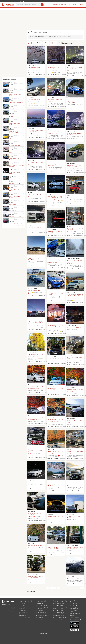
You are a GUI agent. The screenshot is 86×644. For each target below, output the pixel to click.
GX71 (11, 123)
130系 (11, 102)
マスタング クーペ (72, 355)
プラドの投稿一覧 (40, 610)
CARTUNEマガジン (74, 605)
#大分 (72, 167)
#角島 (29, 290)
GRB (17, 183)
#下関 (72, 357)
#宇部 (52, 100)
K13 (19, 86)
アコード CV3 (31, 481)
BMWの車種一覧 (22, 616)
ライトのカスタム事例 (58, 610)
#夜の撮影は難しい (74, 69)
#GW (41, 195)
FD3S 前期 (15, 165)
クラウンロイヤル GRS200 (73, 259)
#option (49, 485)
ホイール (38, 43)
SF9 (13, 145)
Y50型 (11, 189)
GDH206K (12, 132)
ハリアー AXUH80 (52, 229)
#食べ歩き (55, 262)
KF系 (14, 196)
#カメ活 (29, 69)
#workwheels (51, 231)
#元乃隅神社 (34, 290)
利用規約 (72, 612)
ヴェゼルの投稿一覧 (40, 617)
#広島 (71, 263)
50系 (20, 216)
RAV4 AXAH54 (31, 256)
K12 (16, 86)
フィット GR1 (71, 576)
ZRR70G (21, 115)
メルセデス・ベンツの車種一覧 (26, 617)
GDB (13, 183)
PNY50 (11, 190)
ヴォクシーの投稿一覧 (41, 614)
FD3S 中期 (21, 165)
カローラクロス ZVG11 (73, 545)
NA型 (21, 223)
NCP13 (11, 152)
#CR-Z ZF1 (36, 195)
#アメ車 (76, 357)
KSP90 (15, 151)
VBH (13, 108)
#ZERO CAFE (71, 518)
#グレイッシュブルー (37, 258)
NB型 (11, 223)
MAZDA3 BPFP (71, 163)
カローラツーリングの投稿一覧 (43, 616)
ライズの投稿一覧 (40, 609)
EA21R (15, 204)
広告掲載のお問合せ (74, 617)
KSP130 (11, 151)
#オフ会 (29, 258)
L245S (15, 210)
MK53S (19, 94)
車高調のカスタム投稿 (58, 609)
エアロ (46, 43)
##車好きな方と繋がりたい (73, 261)
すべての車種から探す (19, 226)
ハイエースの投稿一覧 (41, 612)
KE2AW (18, 196)
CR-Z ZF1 (30, 193)
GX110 (11, 174)
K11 (13, 86)
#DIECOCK (30, 450)
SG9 (19, 145)
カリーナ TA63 (51, 482)
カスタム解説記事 (80, 5)
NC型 (14, 223)
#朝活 (34, 356)
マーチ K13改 (70, 66)
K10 (10, 86)
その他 (66, 43)
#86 (48, 293)
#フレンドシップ (78, 165)
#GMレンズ (40, 68)
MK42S (15, 94)
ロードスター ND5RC (33, 288)
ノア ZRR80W (51, 194)
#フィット (50, 261)
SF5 (10, 145)
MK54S (11, 96)
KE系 (10, 196)
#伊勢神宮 (50, 262)
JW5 (10, 138)
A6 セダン (30, 225)
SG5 (16, 145)
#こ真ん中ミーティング (76, 101)
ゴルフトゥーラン (32, 66)
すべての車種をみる (40, 619)
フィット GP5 (71, 99)
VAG (10, 108)
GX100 (14, 123)
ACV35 (15, 158)
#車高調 (69, 547)
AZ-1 (69, 196)
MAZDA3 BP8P (71, 419)
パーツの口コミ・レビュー (70, 5)
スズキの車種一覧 (23, 612)
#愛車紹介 (30, 449)
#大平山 (39, 100)
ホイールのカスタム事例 (58, 604)
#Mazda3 (80, 421)
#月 (61, 100)
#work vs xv (57, 231)
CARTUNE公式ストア (75, 607)
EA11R (11, 204)
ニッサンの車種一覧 (23, 605)
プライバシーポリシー (75, 614)
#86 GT (74, 228)
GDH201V (17, 131)
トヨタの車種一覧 (23, 604)
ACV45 (11, 160)
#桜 (33, 69)
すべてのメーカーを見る (24, 619)
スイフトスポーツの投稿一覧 (42, 605)
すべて (30, 43)
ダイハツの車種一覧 (23, 614)
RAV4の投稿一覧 (40, 604)
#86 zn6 (69, 228)
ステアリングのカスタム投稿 (59, 617)
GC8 (10, 183)
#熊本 (76, 167)
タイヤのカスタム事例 (58, 605)
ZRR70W (11, 116)
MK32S (11, 94)
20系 (13, 216)
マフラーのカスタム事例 (58, 612)
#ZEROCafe (74, 421)
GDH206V (17, 132)
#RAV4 (32, 260)
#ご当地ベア (59, 261)
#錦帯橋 (80, 296)
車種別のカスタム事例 (58, 5)
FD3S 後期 (12, 167)
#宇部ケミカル (74, 68)
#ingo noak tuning (32, 68)
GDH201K (12, 131)
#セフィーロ (52, 549)
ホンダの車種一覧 (23, 607)
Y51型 (14, 189)
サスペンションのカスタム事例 (60, 607)
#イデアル (77, 328)
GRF (20, 183)
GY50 (18, 189)
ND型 (17, 223)
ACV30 (11, 158)
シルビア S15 (31, 98)
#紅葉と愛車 (32, 388)
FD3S (11, 165)
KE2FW (11, 198)
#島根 (79, 262)
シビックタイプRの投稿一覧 (42, 607)
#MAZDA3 (50, 516)
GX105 (18, 123)
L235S (11, 210)
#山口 (36, 69)
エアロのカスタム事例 (58, 614)
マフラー (53, 43)
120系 (22, 102)
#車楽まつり (74, 578)
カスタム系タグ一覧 (57, 619)
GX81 (11, 124)
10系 (10, 216)
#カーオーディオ (37, 449)
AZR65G (16, 115)
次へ (82, 588)
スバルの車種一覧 (23, 610)
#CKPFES (55, 547)
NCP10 (20, 151)
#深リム (79, 578)
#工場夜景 (57, 100)
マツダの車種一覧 (23, 609)
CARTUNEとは (73, 604)
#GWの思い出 (71, 165)
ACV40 (19, 158)
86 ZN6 (69, 226)
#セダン (55, 516)
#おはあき (73, 198)
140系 (14, 102)
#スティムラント (31, 227)
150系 (18, 102)
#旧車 (80, 357)
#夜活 (36, 323)
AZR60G (11, 115)
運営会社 (72, 615)
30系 (17, 216)
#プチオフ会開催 (51, 196)
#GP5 (74, 103)
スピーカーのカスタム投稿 (59, 616)
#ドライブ (34, 100)
